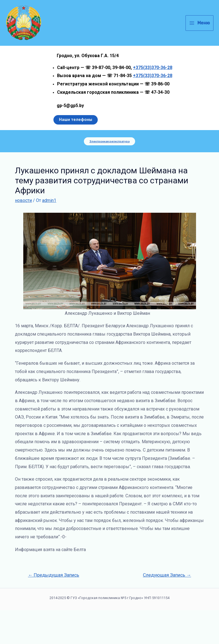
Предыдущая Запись (54, 608)
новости (23, 234)
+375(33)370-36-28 (153, 101)
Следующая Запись (167, 608)
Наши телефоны (76, 154)
